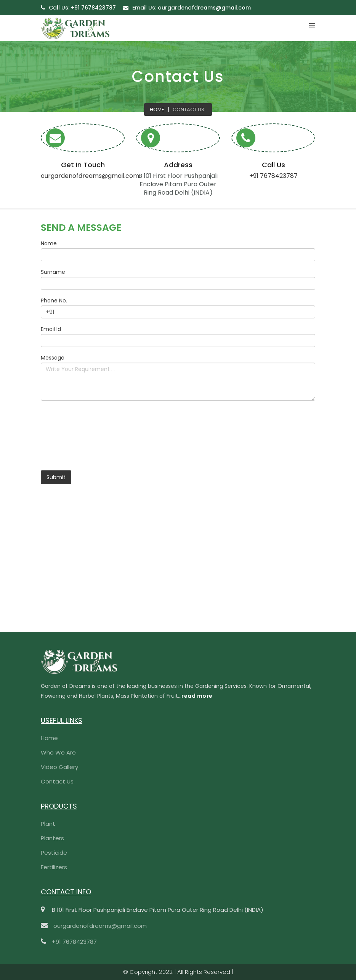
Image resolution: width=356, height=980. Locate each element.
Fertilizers (54, 867)
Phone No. (54, 301)
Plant (48, 824)
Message (53, 358)
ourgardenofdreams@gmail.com (192, 8)
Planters (52, 838)
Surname (53, 272)
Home (157, 110)
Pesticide (54, 853)
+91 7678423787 (82, 8)
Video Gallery (59, 767)
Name (49, 243)
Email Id (51, 329)
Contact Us (188, 110)
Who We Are (58, 752)
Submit (56, 477)
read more (197, 696)
